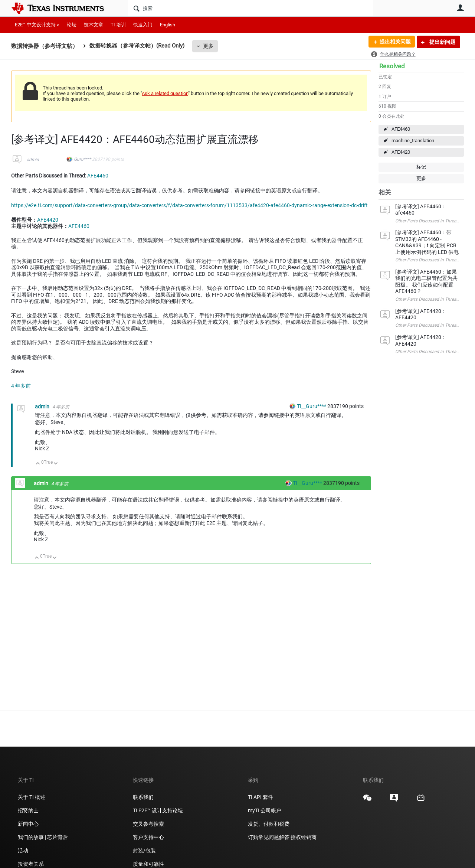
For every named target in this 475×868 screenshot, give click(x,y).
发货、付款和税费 (269, 824)
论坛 (72, 25)
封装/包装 (144, 851)
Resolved (392, 66)
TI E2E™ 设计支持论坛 (158, 810)
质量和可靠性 (149, 864)
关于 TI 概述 (32, 797)
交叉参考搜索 (148, 824)
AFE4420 (401, 152)
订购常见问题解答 (269, 837)
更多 (208, 46)
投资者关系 (31, 864)
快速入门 (143, 25)
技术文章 (94, 25)
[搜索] (251, 8)
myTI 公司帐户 (265, 810)
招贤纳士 (28, 810)
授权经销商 (304, 837)
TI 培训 (118, 25)
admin (33, 160)
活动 (23, 851)
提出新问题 (442, 42)
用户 (460, 8)
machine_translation (413, 141)
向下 (56, 464)
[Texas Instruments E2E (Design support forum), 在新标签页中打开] (394, 800)
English (168, 25)
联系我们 (143, 797)
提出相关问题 (394, 42)
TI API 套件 (261, 797)
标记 (421, 167)
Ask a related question (165, 93)
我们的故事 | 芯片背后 (43, 837)
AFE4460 (401, 129)
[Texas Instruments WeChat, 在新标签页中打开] (367, 800)
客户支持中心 (148, 837)
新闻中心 (28, 824)
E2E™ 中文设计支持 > (37, 25)
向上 (38, 464)
